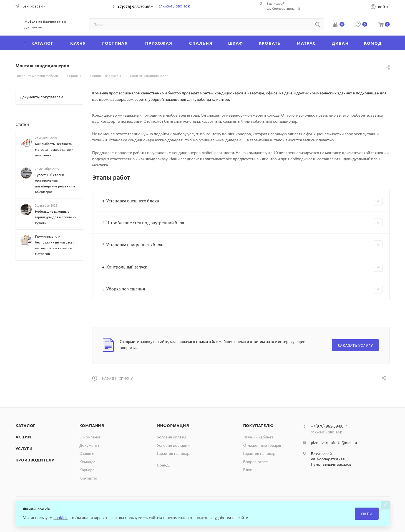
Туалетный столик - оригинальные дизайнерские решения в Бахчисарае (55, 183)
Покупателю (258, 425)
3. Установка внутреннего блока (242, 245)
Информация (173, 425)
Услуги (24, 448)
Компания (92, 425)
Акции (23, 437)
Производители (35, 460)
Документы (90, 445)
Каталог (26, 425)
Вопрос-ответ (255, 461)
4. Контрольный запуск (242, 267)
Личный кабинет (258, 437)
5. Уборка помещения (242, 289)
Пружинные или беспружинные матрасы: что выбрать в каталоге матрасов (55, 245)
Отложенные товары (262, 445)
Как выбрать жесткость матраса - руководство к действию (54, 149)
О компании (90, 437)
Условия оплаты (172, 437)
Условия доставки (173, 445)
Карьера (87, 470)
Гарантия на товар (173, 453)
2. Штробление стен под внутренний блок (242, 223)
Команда (87, 461)
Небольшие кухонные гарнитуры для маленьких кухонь (56, 217)
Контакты (88, 478)
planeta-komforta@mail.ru (334, 442)
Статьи (22, 124)
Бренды (164, 465)
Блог (247, 470)
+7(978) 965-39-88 (134, 7)
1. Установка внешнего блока (242, 201)
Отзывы (87, 453)
